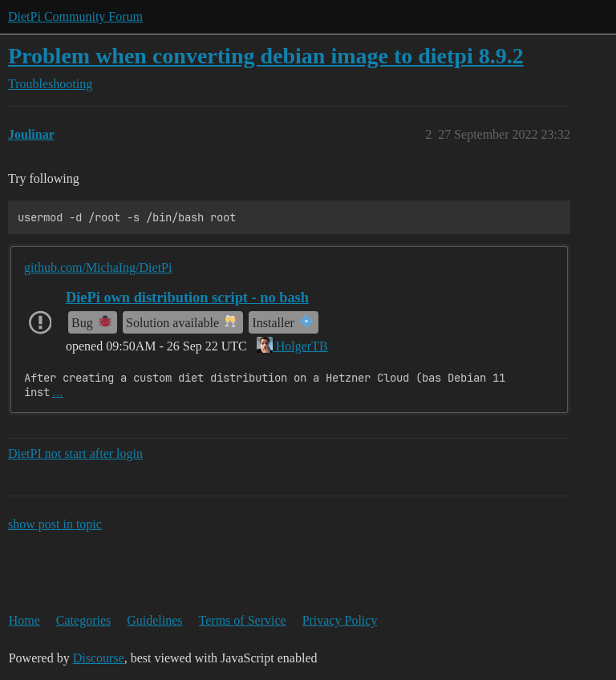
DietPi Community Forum (75, 16)
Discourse (99, 658)
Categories (83, 620)
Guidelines (154, 620)
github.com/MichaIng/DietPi (98, 267)
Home (24, 620)
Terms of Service (243, 620)
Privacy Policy (340, 620)
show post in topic (55, 524)
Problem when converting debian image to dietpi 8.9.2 (266, 56)
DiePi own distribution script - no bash (187, 297)
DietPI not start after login (75, 453)
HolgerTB (292, 346)
